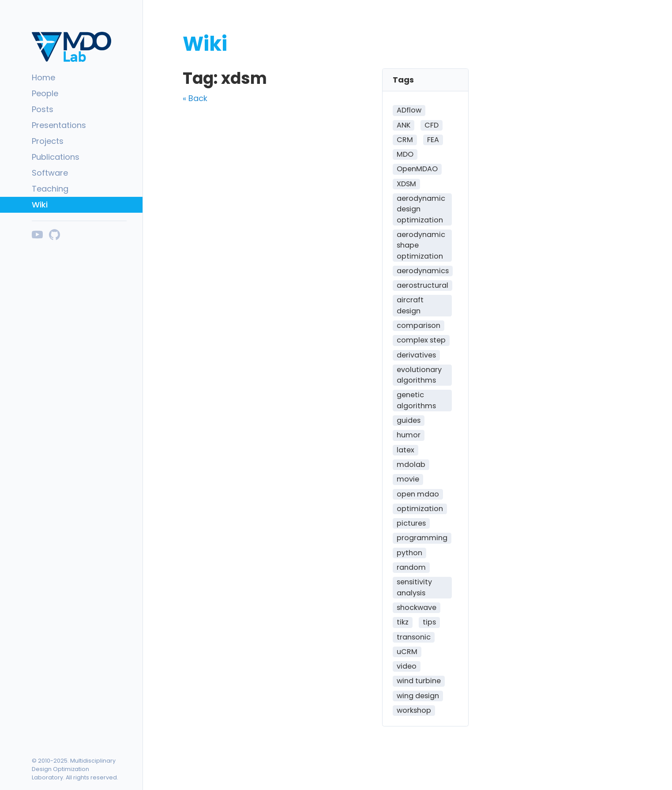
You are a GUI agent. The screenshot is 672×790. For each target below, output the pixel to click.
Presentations (59, 125)
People (45, 93)
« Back (195, 98)
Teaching (50, 189)
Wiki (40, 205)
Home (43, 77)
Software (50, 173)
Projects (48, 141)
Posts (43, 109)
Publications (56, 157)
